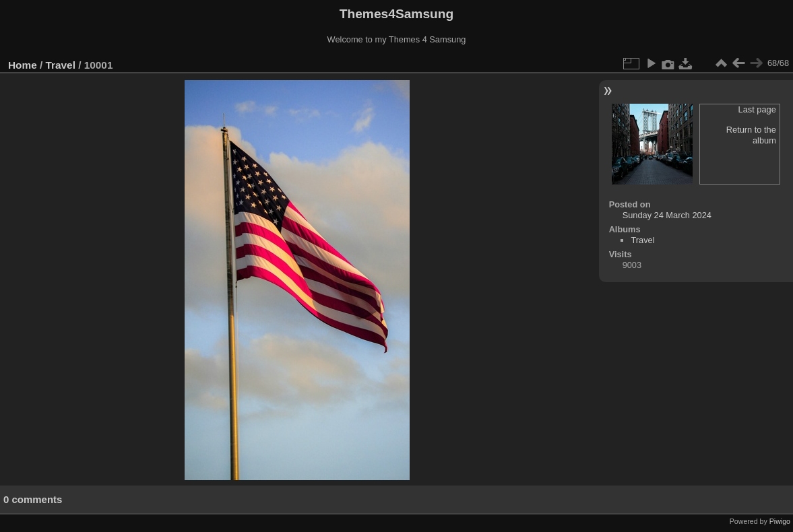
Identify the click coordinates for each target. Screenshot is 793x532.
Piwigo (780, 521)
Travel (61, 65)
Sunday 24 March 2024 (667, 215)
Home (23, 65)
